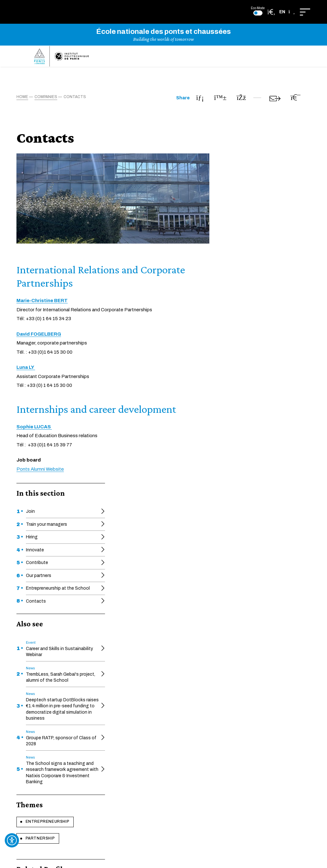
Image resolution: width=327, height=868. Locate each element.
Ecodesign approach (229, 681)
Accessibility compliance (233, 670)
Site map (217, 715)
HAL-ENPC (114, 679)
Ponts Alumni (165, 725)
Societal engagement (125, 698)
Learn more (164, 606)
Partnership (38, 480)
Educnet (111, 689)
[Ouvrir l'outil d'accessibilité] (12, 840)
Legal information (226, 704)
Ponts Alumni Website (141, 476)
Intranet (111, 750)
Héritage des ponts (172, 689)
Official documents (122, 670)
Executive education (173, 670)
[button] (287, 12)
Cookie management (229, 692)
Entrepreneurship (45, 468)
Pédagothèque (167, 698)
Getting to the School (126, 734)
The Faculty (164, 679)
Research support (121, 725)
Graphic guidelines (171, 708)
